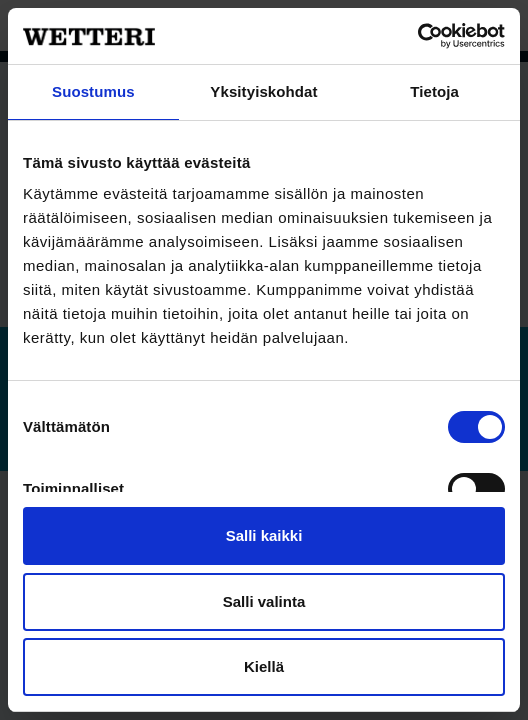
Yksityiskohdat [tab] (263, 91)
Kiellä (264, 666)
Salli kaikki (264, 535)
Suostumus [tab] (93, 91)
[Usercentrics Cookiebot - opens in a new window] (417, 36)
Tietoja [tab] (434, 91)
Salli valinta (264, 601)
